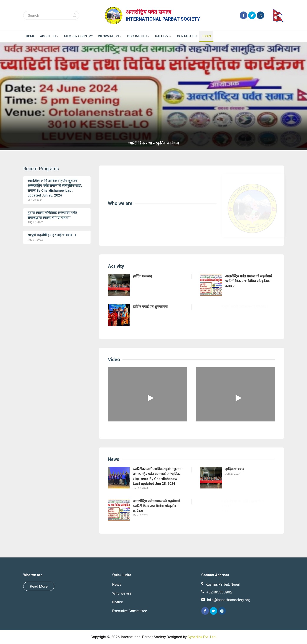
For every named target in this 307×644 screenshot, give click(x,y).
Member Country (78, 36)
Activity (114, 266)
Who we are (118, 203)
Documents (139, 36)
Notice (116, 602)
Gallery (163, 36)
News (111, 459)
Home (30, 36)
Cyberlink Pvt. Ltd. (202, 637)
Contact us (187, 36)
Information (110, 36)
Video (112, 360)
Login (206, 36)
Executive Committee (128, 611)
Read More (39, 586)
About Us (49, 36)
